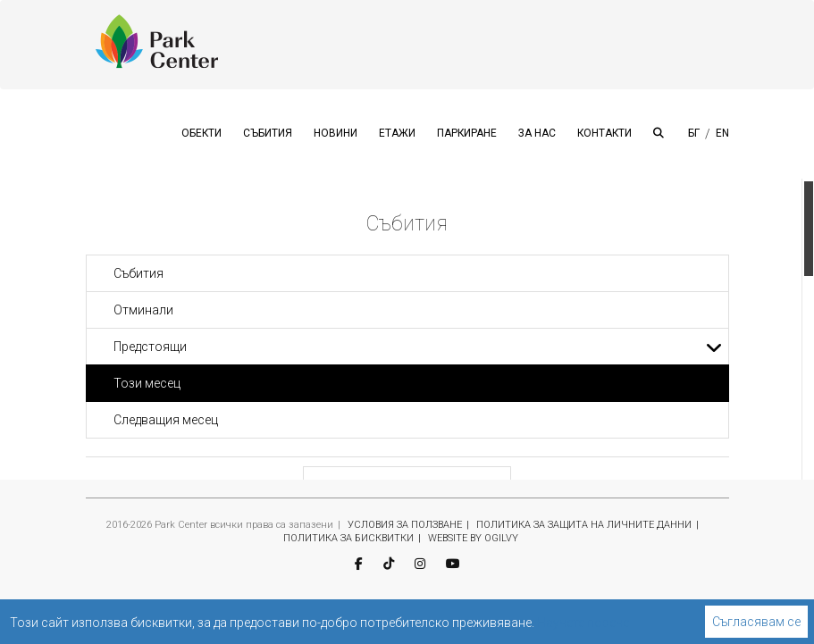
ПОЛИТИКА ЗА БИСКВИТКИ (348, 538)
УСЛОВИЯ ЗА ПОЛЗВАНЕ (405, 525)
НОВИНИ (336, 133)
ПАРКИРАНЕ (467, 133)
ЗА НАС (537, 133)
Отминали (143, 310)
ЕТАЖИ (397, 133)
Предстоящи (418, 347)
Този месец (147, 383)
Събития (138, 273)
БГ (694, 133)
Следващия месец (166, 420)
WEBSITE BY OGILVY (473, 538)
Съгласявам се (756, 622)
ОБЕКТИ (201, 133)
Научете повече (583, 623)
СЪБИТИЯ (268, 133)
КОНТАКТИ (604, 133)
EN (722, 133)
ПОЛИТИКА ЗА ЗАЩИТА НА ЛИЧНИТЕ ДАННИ (584, 525)
